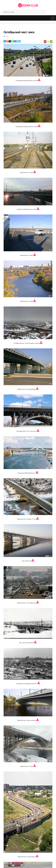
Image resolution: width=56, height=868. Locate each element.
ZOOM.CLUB (28, 5)
